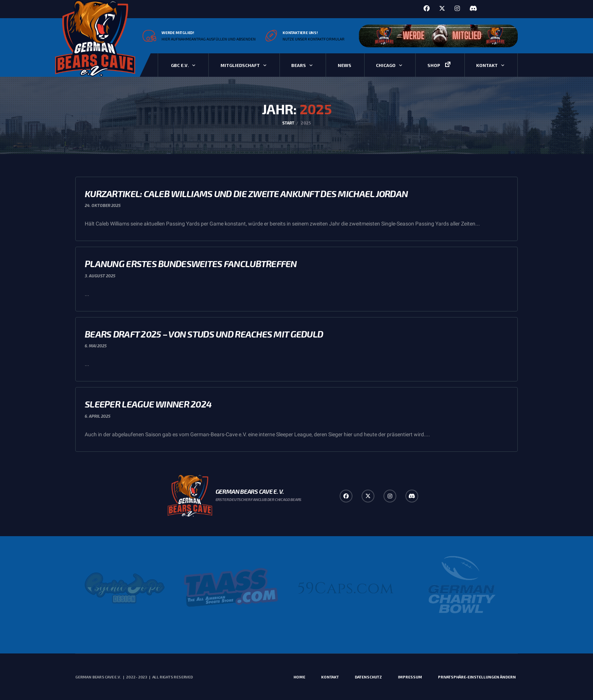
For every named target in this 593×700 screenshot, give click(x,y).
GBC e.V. (180, 65)
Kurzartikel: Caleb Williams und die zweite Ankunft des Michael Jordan (246, 194)
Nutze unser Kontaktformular (314, 39)
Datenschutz (368, 677)
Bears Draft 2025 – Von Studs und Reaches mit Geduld (204, 334)
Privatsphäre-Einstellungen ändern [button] (477, 677)
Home (299, 677)
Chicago (386, 65)
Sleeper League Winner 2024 (148, 404)
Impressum (410, 677)
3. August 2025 (100, 276)
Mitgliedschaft (240, 65)
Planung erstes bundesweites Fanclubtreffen (191, 264)
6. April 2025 (98, 416)
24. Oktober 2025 (103, 205)
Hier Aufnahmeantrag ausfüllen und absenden (209, 39)
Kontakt (487, 65)
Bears (299, 65)
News (345, 65)
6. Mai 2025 (96, 346)
